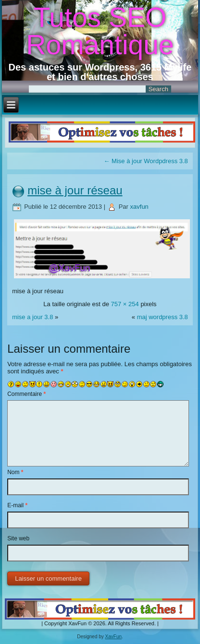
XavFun (113, 637)
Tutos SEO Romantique (100, 31)
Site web (18, 538)
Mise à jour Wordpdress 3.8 (146, 161)
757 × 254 (125, 304)
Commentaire (26, 394)
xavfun (139, 207)
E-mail (17, 505)
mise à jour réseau (75, 190)
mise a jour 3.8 (32, 317)
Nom (15, 472)
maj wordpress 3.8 (162, 317)
